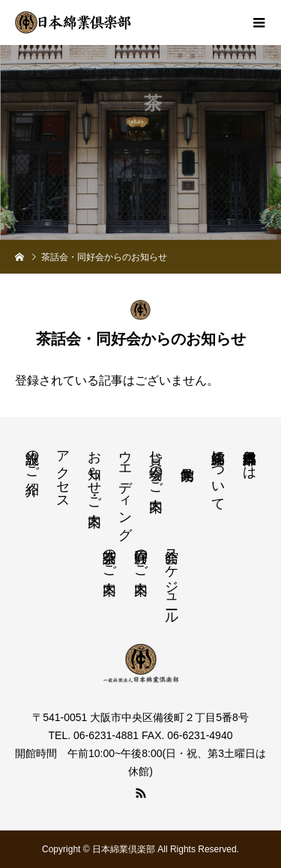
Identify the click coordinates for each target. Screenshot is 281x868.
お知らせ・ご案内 (94, 473)
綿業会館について (218, 473)
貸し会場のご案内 (156, 465)
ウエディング (125, 487)
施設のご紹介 (32, 457)
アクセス (63, 472)
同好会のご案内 (141, 556)
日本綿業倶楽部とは (250, 457)
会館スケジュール (172, 579)
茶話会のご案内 (109, 556)
